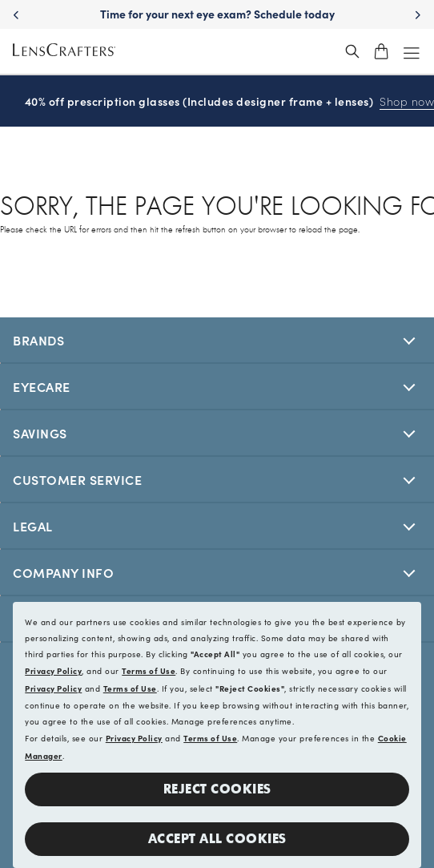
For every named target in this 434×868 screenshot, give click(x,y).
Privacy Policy (53, 671)
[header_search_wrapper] (352, 51)
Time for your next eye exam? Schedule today (217, 14)
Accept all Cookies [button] (217, 839)
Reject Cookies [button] (217, 789)
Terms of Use (149, 671)
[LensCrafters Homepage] (64, 52)
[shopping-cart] (381, 51)
